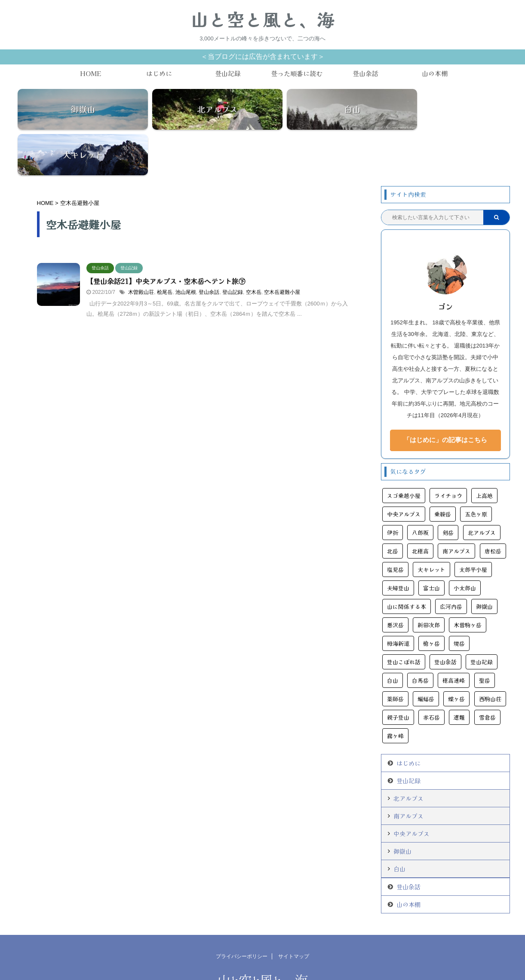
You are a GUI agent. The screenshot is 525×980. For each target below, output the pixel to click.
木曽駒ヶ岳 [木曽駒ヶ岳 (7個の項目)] (468, 582)
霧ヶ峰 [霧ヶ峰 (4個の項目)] (395, 692)
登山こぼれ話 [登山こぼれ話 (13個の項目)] (404, 618)
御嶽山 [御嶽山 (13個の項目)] (484, 563)
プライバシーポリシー (242, 913)
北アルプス (408, 755)
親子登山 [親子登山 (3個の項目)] (398, 674)
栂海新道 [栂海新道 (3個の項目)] (398, 600)
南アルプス (408, 772)
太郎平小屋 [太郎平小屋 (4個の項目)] (473, 526)
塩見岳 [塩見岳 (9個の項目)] (395, 526)
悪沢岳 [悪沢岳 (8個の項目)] (395, 582)
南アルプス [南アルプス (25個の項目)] (456, 508)
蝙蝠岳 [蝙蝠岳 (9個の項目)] (426, 655)
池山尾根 (186, 249)
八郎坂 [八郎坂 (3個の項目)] (420, 489)
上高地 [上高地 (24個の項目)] (484, 452)
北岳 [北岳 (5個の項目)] (393, 508)
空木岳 (254, 249)
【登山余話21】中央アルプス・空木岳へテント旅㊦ (166, 238)
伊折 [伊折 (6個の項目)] (393, 489)
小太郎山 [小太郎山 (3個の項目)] (465, 545)
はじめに (159, 73)
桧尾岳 (165, 249)
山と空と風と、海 (263, 19)
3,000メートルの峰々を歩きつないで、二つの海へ (262, 959)
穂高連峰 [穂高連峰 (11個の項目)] (454, 637)
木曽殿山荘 (141, 249)
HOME (91, 73)
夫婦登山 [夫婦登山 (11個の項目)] (398, 545)
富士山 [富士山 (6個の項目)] (431, 545)
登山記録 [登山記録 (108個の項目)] (482, 618)
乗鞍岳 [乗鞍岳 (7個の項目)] (443, 471)
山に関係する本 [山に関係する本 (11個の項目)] (407, 563)
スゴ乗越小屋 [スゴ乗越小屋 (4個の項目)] (404, 452)
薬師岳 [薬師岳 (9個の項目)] (395, 655)
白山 (399, 825)
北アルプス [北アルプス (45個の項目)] (482, 489)
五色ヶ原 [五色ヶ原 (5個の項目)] (476, 471)
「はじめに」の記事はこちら (445, 396)
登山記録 (228, 73)
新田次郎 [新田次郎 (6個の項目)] (429, 582)
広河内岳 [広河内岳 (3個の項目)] (451, 563)
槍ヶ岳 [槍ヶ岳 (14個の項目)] (431, 600)
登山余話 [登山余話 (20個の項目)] (445, 618)
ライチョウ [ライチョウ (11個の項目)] (448, 452)
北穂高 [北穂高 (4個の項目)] (420, 508)
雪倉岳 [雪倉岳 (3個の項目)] (487, 674)
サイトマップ (294, 913)
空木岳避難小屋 (282, 249)
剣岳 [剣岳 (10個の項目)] (448, 489)
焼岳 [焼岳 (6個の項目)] (459, 600)
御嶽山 (402, 808)
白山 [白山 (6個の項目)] (393, 637)
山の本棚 (435, 73)
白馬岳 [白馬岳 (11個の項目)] (420, 637)
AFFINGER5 (307, 968)
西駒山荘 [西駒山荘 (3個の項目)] (490, 655)
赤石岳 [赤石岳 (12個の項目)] (431, 674)
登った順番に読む (297, 73)
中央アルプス (411, 790)
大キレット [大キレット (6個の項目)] (431, 526)
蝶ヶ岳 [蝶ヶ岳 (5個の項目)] (456, 655)
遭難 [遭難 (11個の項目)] (459, 674)
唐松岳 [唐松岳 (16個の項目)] (493, 508)
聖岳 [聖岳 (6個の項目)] (485, 637)
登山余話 (365, 73)
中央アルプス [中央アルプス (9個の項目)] (404, 471)
